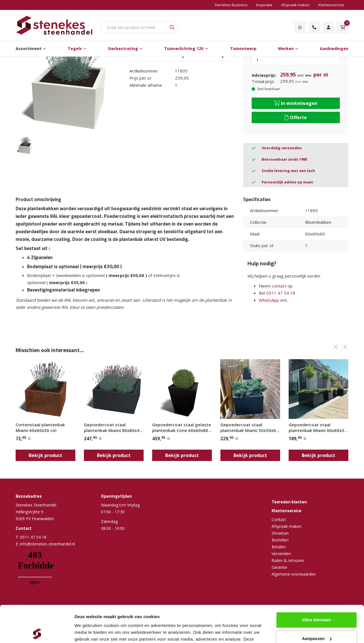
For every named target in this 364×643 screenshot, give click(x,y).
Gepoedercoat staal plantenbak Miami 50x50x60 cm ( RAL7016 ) (249, 427)
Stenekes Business (231, 5)
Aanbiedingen (334, 48)
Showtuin (280, 533)
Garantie (279, 567)
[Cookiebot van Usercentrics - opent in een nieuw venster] (37, 632)
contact (279, 286)
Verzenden (281, 554)
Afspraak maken (295, 5)
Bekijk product (45, 455)
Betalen (279, 547)
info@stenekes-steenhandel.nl (47, 544)
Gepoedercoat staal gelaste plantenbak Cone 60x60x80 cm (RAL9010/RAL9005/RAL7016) (182, 427)
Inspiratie (264, 5)
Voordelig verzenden (282, 148)
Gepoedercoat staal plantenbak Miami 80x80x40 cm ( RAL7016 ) (113, 427)
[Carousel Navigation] (340, 347)
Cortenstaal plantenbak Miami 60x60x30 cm (40, 427)
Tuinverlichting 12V (184, 48)
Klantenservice (331, 5)
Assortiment (29, 48)
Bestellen (280, 540)
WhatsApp (269, 300)
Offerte (296, 117)
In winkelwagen (296, 103)
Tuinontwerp (243, 48)
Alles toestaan (317, 583)
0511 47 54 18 (281, 293)
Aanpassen (317, 602)
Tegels (75, 48)
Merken (286, 48)
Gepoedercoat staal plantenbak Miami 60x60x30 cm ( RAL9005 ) (318, 427)
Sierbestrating (123, 48)
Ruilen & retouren (288, 560)
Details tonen (88, 632)
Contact (279, 519)
